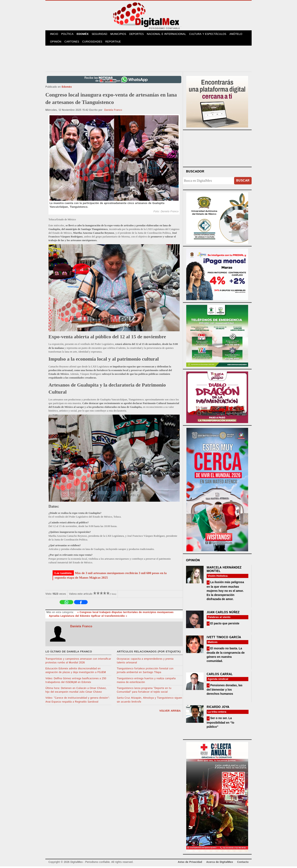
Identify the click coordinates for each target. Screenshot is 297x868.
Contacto (243, 864)
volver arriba (170, 713)
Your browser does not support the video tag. (217, 149)
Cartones (73, 43)
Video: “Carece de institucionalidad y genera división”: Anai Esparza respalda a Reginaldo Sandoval (78, 701)
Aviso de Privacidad (190, 864)
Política (68, 35)
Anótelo (239, 35)
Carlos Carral (220, 676)
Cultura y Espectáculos (211, 35)
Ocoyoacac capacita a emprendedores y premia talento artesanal (145, 662)
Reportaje (115, 43)
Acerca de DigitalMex (220, 864)
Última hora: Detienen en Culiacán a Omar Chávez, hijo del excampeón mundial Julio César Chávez (76, 692)
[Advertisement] (148, 60)
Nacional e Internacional (170, 35)
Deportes (140, 35)
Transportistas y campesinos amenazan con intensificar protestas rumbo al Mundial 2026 (78, 662)
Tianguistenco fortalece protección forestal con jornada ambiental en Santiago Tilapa (145, 672)
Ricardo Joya (218, 709)
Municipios (121, 35)
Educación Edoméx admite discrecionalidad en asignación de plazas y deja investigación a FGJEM (76, 672)
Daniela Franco (113, 112)
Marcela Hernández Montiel (224, 571)
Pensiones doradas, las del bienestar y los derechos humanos (225, 691)
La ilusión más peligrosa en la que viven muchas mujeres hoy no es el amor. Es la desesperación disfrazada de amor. (225, 592)
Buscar (243, 182)
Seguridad (102, 35)
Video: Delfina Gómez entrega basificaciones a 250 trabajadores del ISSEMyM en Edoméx (76, 682)
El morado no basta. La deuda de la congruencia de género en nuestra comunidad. (226, 656)
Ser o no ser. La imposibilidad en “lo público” (220, 724)
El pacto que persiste (225, 625)
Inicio (54, 35)
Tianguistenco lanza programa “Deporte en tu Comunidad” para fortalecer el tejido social (144, 692)
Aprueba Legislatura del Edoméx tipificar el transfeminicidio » (88, 618)
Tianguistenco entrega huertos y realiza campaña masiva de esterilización (146, 682)
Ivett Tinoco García (224, 639)
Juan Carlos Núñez (223, 614)
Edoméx (84, 35)
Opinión (56, 43)
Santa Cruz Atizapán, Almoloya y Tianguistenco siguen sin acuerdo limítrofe (149, 701)
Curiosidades (94, 43)
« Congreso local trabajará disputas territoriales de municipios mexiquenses (125, 614)
